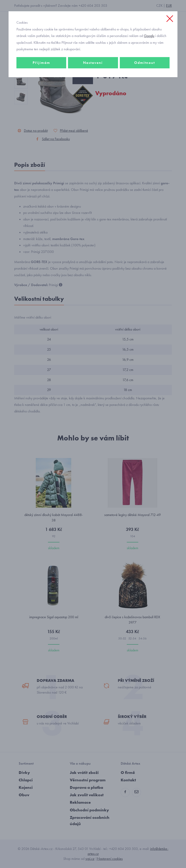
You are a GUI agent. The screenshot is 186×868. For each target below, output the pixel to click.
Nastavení (93, 63)
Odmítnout (145, 63)
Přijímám (41, 63)
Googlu (149, 36)
